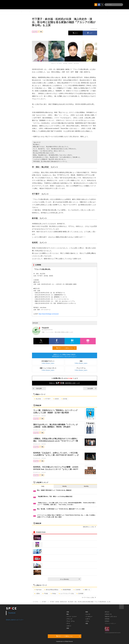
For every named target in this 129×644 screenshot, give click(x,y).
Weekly (65, 486)
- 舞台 (67, 614)
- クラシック (69, 619)
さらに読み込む (70, 579)
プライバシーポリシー (110, 623)
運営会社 (107, 612)
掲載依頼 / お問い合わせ (111, 617)
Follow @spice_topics (48, 363)
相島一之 (87, 590)
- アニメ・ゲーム (70, 621)
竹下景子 (47, 399)
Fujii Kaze (38, 590)
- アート (68, 623)
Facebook (12, 613)
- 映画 (67, 628)
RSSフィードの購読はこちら (66, 348)
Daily (43, 486)
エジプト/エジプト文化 (66, 594)
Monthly (86, 486)
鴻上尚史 (38, 399)
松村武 (56, 399)
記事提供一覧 (108, 614)
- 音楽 (67, 612)
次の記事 (92, 388)
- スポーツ (69, 626)
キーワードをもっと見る (89, 598)
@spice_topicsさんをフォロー (15, 620)
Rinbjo (53, 594)
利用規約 (107, 621)
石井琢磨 (80, 594)
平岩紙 (45, 594)
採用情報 (107, 619)
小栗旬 (37, 594)
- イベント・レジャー (71, 617)
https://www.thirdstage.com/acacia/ (49, 314)
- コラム (87, 621)
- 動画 (86, 612)
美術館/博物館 (66, 590)
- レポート (88, 619)
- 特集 (86, 623)
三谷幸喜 (77, 590)
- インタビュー (89, 617)
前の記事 (37, 388)
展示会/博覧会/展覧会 (51, 590)
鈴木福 (64, 399)
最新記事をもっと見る (89, 527)
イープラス (36, 602)
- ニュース (88, 614)
